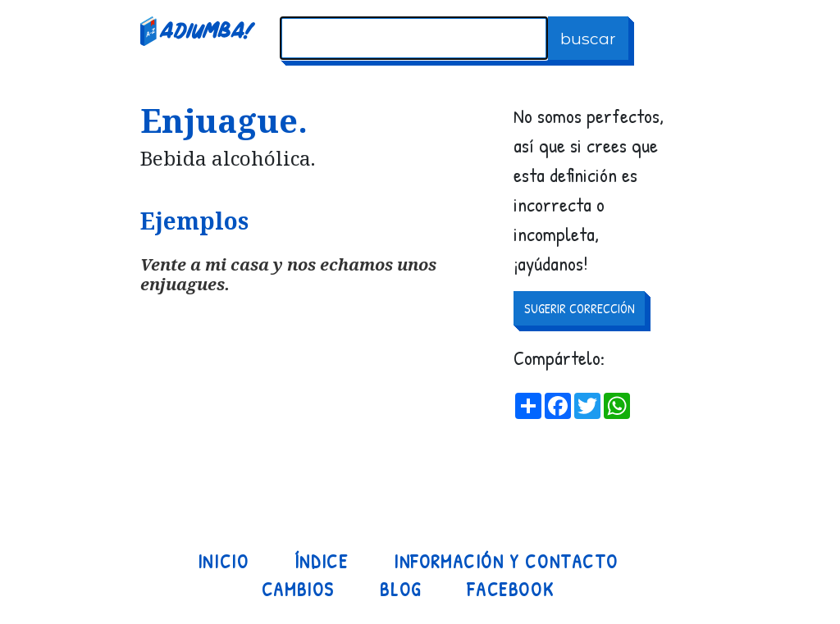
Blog (400, 590)
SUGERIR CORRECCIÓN (580, 308)
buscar (588, 39)
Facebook (510, 590)
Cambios (298, 590)
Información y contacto (506, 562)
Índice (322, 562)
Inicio (224, 562)
